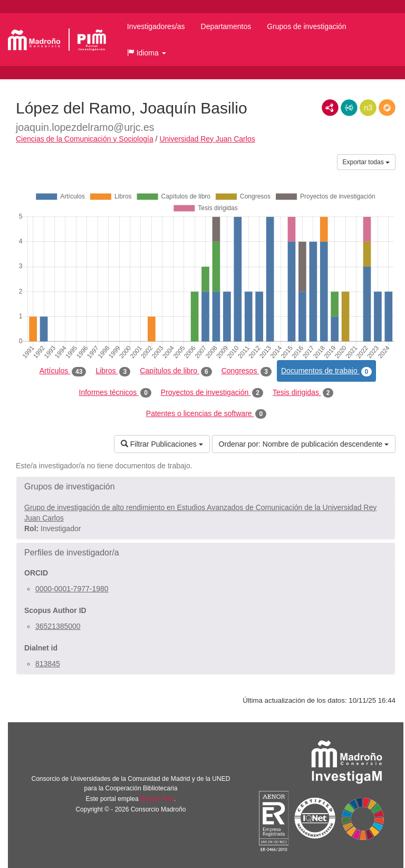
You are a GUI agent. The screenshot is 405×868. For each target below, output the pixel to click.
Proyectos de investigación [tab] (212, 393)
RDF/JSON (387, 108)
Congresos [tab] (247, 371)
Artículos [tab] (63, 371)
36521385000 (58, 626)
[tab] (206, 487)
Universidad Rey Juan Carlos (207, 139)
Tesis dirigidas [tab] (303, 393)
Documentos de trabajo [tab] (326, 371)
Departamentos (226, 26)
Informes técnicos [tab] (115, 393)
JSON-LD (349, 108)
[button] (147, 53)
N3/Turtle (368, 108)
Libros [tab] (113, 371)
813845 (48, 664)
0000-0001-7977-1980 (72, 589)
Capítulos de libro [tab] (176, 371)
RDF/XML (330, 108)
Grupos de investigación (306, 26)
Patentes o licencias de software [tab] (206, 414)
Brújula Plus (157, 799)
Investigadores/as (156, 26)
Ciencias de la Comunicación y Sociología (85, 139)
